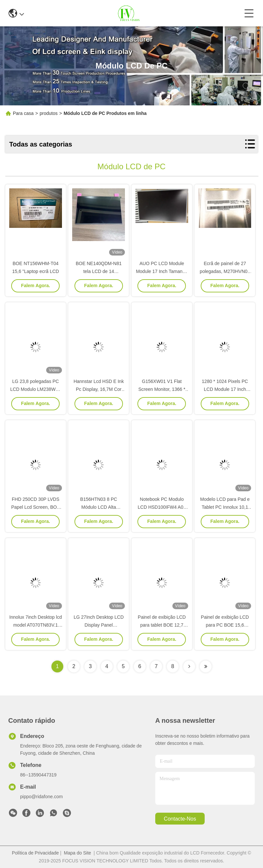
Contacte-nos (180, 819)
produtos (48, 113)
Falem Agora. (36, 285)
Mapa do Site (78, 853)
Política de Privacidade (35, 853)
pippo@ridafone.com (41, 797)
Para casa (23, 113)
